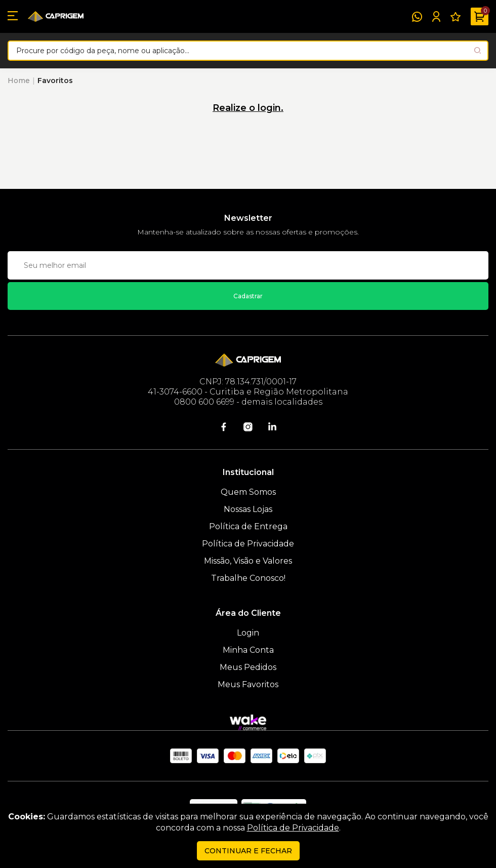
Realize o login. (248, 108)
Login (248, 633)
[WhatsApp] (417, 17)
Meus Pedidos (248, 667)
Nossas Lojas (248, 509)
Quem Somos (248, 492)
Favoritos (55, 81)
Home (19, 81)
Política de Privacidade (248, 544)
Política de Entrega (248, 526)
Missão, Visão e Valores (248, 561)
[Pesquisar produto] (478, 50)
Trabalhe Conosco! (248, 578)
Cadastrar (248, 296)
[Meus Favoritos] (456, 17)
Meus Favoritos (248, 684)
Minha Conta (248, 650)
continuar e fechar (248, 851)
